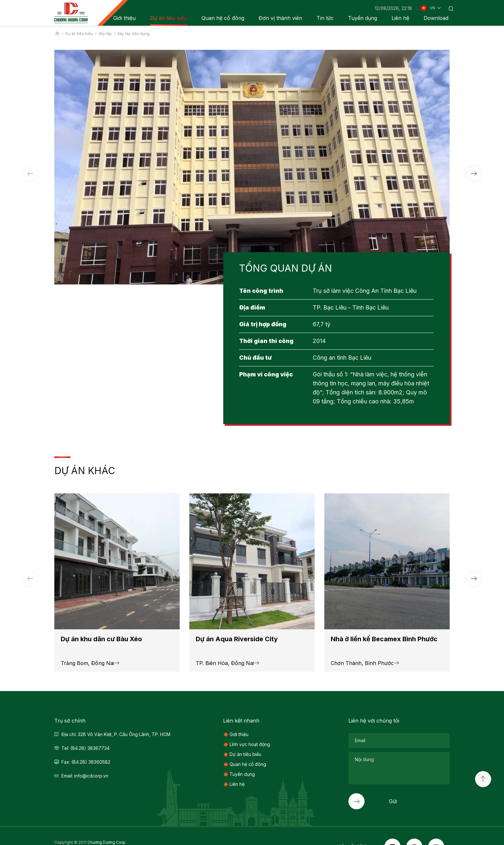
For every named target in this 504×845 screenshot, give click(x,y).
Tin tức (325, 18)
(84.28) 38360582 (91, 762)
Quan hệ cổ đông (223, 18)
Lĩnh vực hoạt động (250, 744)
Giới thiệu (239, 734)
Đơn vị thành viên (280, 18)
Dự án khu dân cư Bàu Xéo (101, 639)
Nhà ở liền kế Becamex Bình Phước (384, 639)
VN (436, 8)
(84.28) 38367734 (90, 748)
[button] (474, 174)
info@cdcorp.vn (91, 776)
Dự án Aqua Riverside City (237, 639)
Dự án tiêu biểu (169, 18)
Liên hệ (400, 18)
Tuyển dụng (363, 18)
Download (436, 18)
